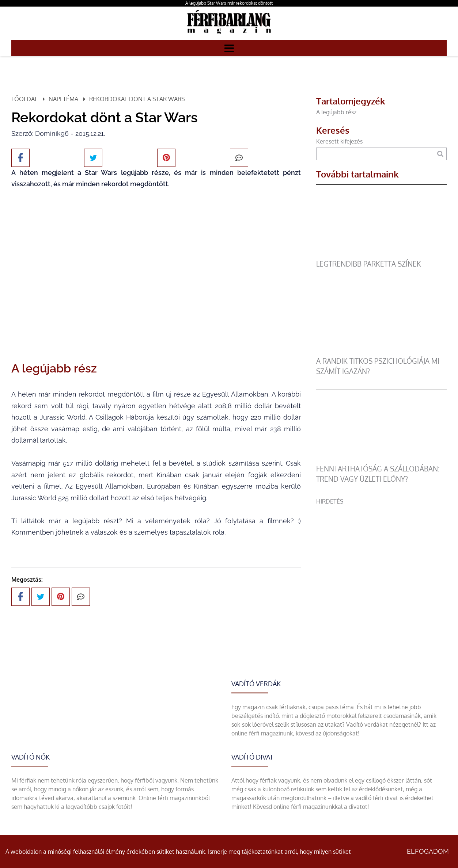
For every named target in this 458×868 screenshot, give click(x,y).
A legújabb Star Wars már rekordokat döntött (229, 3)
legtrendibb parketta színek (369, 264)
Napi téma (63, 99)
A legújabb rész (336, 112)
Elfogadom (428, 851)
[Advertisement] (381, 557)
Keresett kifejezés (339, 141)
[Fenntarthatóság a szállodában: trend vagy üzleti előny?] (381, 459)
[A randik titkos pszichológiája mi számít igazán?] (381, 352)
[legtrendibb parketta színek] (381, 255)
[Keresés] (440, 154)
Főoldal (24, 99)
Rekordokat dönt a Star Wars (137, 99)
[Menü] (229, 48)
